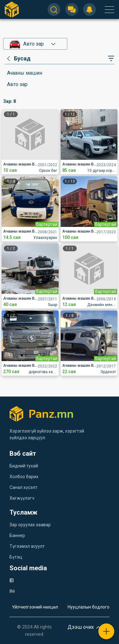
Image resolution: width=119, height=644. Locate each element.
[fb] (12, 580)
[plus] (106, 631)
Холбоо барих (24, 477)
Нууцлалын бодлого (89, 607)
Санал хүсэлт (23, 487)
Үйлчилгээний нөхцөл (35, 607)
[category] (18, 59)
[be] (12, 591)
